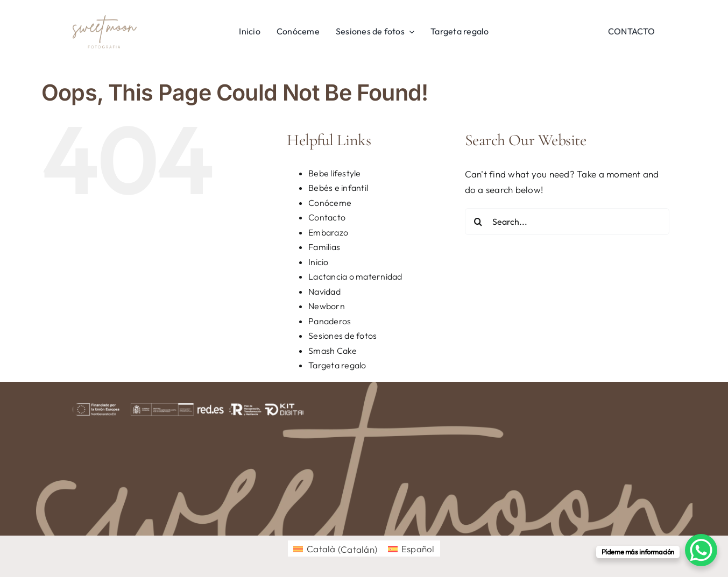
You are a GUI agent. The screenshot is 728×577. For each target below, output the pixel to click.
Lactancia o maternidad (355, 276)
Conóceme (330, 203)
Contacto (327, 217)
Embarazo (328, 232)
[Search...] (567, 222)
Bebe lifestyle (335, 173)
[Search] (478, 222)
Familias (324, 247)
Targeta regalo (337, 365)
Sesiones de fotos (342, 336)
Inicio (319, 262)
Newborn (327, 306)
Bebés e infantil (338, 188)
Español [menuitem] (418, 549)
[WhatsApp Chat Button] (701, 550)
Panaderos (330, 321)
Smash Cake (333, 351)
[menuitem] (335, 549)
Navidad (324, 291)
